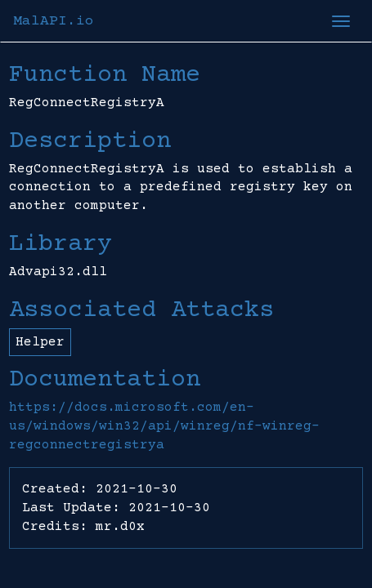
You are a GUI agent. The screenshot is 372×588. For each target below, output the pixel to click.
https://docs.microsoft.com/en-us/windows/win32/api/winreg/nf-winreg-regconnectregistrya (164, 426)
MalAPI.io (54, 21)
